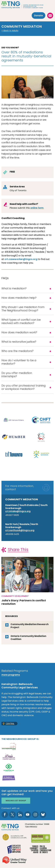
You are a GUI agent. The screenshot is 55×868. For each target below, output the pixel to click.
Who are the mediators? (18, 351)
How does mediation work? (19, 332)
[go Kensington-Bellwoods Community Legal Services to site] (9, 757)
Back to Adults (11, 31)
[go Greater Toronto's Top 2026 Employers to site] (15, 850)
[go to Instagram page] (35, 815)
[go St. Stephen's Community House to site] (9, 778)
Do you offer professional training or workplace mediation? (24, 387)
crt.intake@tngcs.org (18, 511)
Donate (38, 15)
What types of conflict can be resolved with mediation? (21, 321)
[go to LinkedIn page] (20, 815)
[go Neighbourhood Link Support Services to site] (9, 767)
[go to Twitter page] (12, 815)
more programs (11, 675)
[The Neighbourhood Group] (27, 5)
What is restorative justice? (19, 342)
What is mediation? (14, 288)
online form (37, 208)
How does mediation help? (19, 298)
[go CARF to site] (15, 838)
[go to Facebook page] (5, 815)
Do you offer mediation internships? (17, 375)
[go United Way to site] (15, 860)
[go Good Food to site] (41, 839)
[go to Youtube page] (28, 815)
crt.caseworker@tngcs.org (21, 259)
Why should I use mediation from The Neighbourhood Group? (23, 309)
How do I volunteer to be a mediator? (19, 362)
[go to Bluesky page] (43, 815)
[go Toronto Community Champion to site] (41, 850)
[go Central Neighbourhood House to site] (9, 746)
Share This (18, 550)
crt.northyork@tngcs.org (20, 530)
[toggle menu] (50, 16)
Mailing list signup (16, 801)
